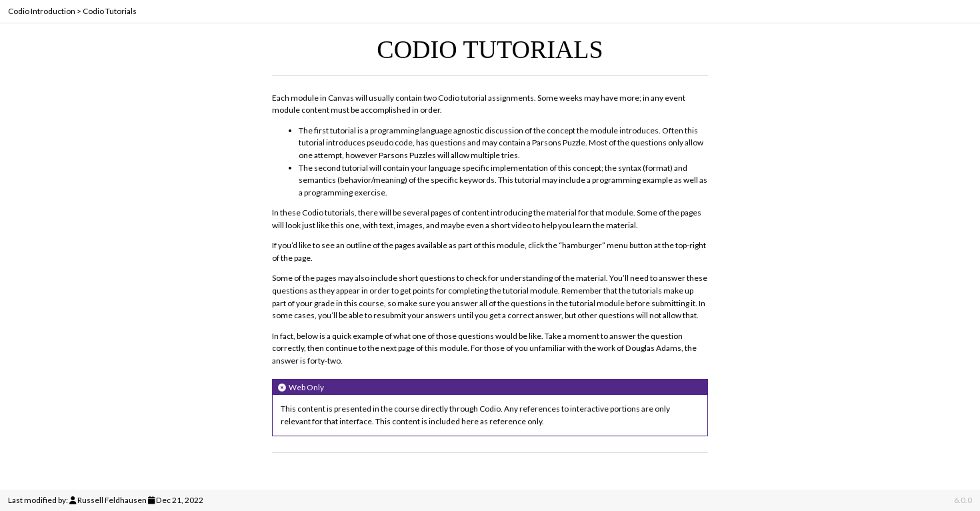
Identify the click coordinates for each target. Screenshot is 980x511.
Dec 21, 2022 (180, 500)
